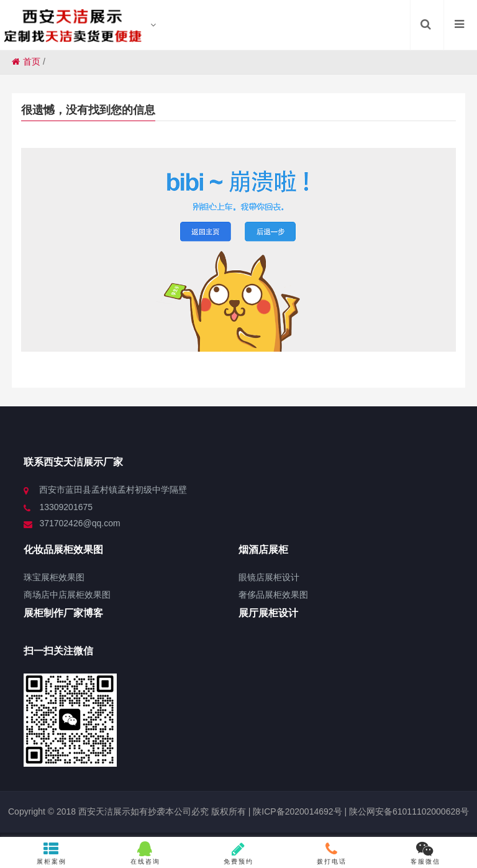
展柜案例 (52, 853)
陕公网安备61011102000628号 (409, 811)
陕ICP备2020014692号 (296, 811)
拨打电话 (332, 853)
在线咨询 (145, 853)
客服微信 (425, 853)
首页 (26, 62)
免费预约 (238, 853)
